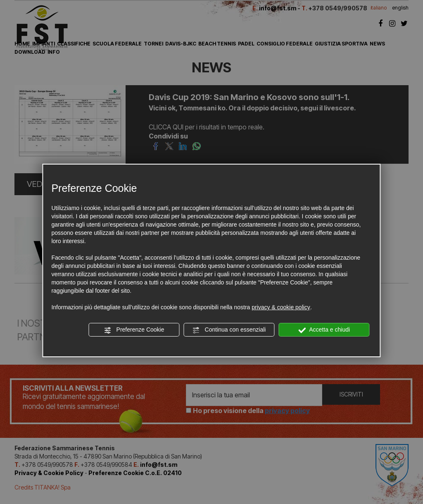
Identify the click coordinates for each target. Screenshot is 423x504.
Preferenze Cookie (134, 330)
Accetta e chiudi (324, 330)
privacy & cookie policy (281, 307)
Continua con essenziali (229, 330)
